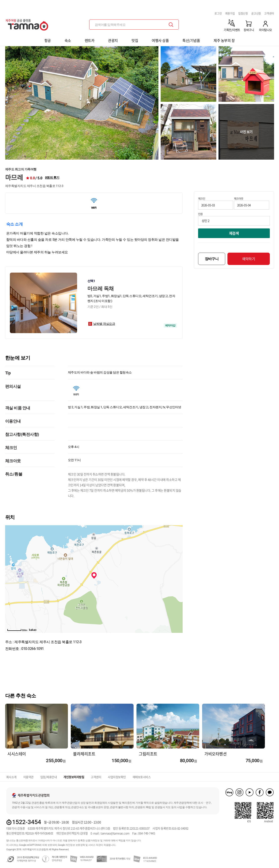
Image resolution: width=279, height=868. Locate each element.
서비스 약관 (94, 845)
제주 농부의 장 (224, 40)
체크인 (202, 199)
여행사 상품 (160, 40)
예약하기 (249, 259)
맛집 (135, 40)
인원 (200, 214)
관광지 (113, 40)
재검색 (234, 233)
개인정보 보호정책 (75, 845)
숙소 (68, 40)
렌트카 (90, 40)
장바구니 (212, 259)
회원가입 (230, 13)
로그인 (218, 13)
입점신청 (243, 13)
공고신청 (256, 13)
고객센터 (269, 13)
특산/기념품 (191, 40)
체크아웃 (239, 199)
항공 (48, 40)
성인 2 (206, 221)
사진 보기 (246, 132)
